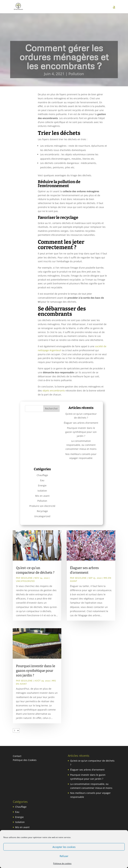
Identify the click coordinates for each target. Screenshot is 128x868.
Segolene (27, 578)
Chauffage (42, 475)
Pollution (76, 74)
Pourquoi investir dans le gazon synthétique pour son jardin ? (81, 432)
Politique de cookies (62, 863)
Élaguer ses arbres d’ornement (81, 423)
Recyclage (42, 511)
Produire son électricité (42, 506)
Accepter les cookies (64, 847)
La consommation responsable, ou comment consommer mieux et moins (81, 445)
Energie (42, 485)
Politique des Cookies (25, 760)
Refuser (64, 856)
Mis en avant (42, 496)
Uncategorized (42, 516)
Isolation (42, 491)
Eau (42, 480)
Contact (17, 756)
